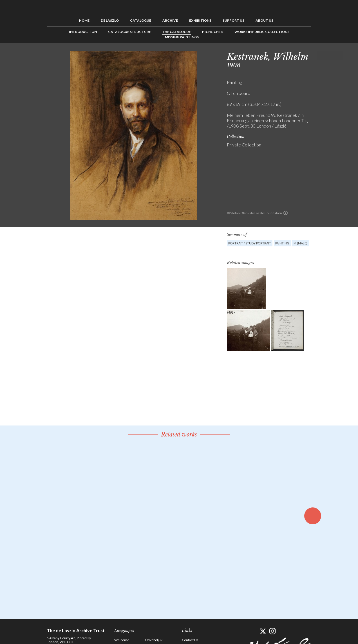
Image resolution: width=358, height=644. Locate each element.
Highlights (213, 32)
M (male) (300, 243)
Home (84, 20)
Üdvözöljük (154, 640)
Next (339, 55)
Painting (282, 243)
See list (330, 55)
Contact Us (190, 640)
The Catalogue (176, 32)
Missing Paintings (182, 37)
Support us (233, 20)
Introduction (83, 32)
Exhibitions (200, 20)
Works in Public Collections (262, 32)
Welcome (122, 640)
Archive (170, 20)
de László (110, 20)
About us (264, 20)
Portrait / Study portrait (250, 243)
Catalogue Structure (129, 32)
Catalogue (141, 20)
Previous (321, 55)
